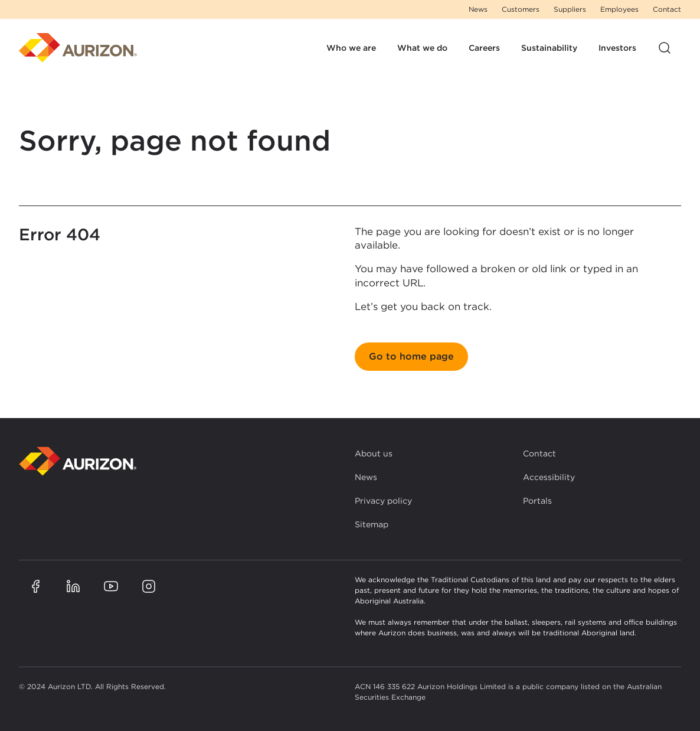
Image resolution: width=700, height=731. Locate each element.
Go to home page (411, 356)
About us (374, 453)
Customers (521, 9)
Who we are (351, 48)
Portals (537, 501)
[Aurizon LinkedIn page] (73, 586)
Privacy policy (383, 501)
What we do (422, 48)
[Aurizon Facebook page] (35, 586)
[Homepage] (78, 48)
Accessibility (549, 477)
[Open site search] (665, 48)
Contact (667, 9)
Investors (617, 48)
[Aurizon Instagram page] (149, 586)
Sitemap (372, 524)
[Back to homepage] (78, 461)
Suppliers (570, 9)
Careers (484, 48)
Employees (619, 9)
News (478, 9)
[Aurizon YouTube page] (111, 586)
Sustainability (549, 48)
